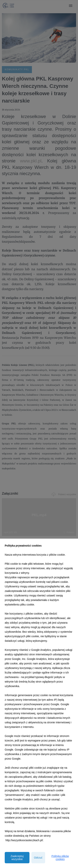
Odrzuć (38, 858)
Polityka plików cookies (60, 858)
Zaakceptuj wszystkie (17, 858)
